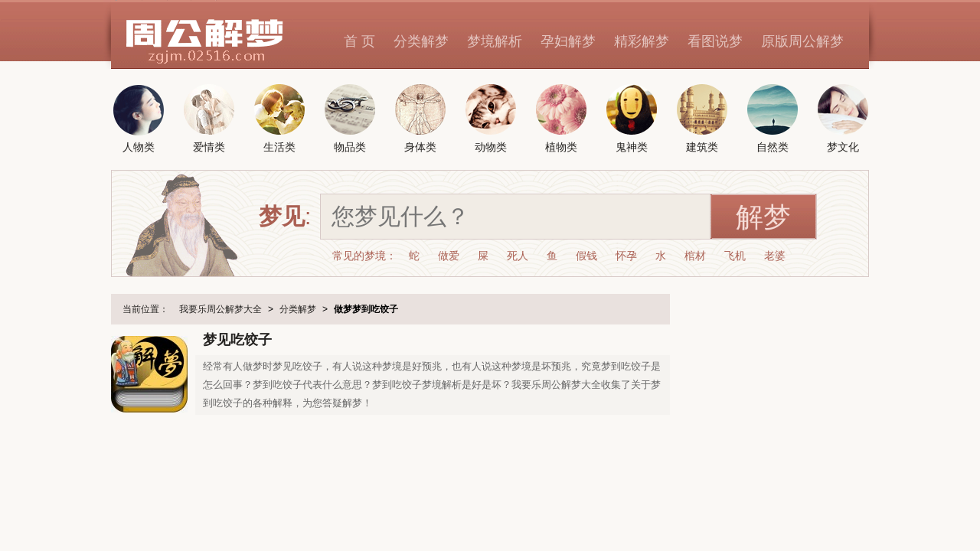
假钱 (586, 256)
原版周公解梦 (802, 41)
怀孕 (626, 256)
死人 (518, 256)
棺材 (695, 256)
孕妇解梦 (568, 41)
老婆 (775, 256)
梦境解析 (495, 41)
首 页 (359, 41)
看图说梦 (715, 41)
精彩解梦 (642, 41)
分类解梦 (421, 41)
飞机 (735, 256)
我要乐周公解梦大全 (220, 309)
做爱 (449, 256)
